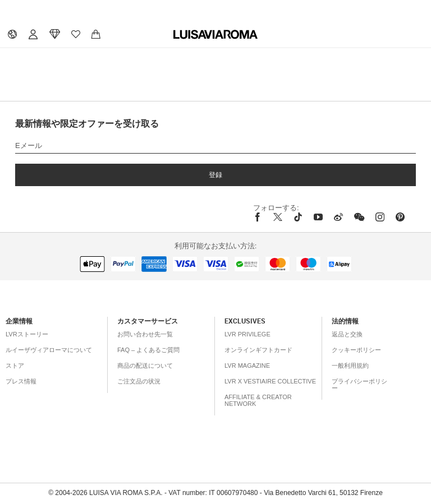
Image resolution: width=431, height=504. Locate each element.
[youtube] (318, 217)
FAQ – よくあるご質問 (148, 350)
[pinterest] (400, 217)
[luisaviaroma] (215, 35)
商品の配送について (145, 366)
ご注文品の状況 (139, 381)
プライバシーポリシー (359, 385)
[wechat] (359, 217)
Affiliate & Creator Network (258, 400)
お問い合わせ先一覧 (145, 334)
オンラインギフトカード (258, 350)
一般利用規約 (350, 366)
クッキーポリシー (356, 350)
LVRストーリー (27, 334)
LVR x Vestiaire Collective (270, 381)
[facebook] (260, 217)
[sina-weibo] (338, 217)
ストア (15, 366)
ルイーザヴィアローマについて (49, 350)
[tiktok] (298, 217)
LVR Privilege (247, 334)
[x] (278, 217)
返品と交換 (347, 334)
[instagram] (380, 217)
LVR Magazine (247, 366)
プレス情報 (21, 381)
